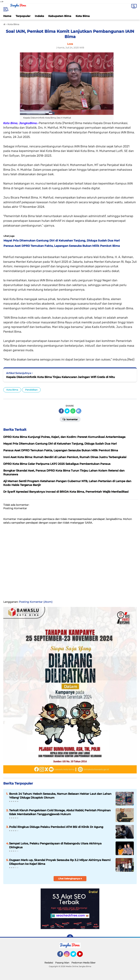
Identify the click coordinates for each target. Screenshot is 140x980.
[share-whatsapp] (73, 411)
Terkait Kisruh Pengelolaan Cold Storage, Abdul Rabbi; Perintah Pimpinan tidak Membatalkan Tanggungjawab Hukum (60, 812)
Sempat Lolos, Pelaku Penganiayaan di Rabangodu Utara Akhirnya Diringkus (55, 845)
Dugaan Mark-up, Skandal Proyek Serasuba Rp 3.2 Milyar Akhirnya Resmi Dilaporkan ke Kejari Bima (60, 862)
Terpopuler (23, 16)
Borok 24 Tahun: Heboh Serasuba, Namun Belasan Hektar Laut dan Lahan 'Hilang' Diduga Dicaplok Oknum (60, 796)
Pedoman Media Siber (83, 963)
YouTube (82, 956)
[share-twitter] (67, 411)
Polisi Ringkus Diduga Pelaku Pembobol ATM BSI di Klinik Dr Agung (56, 827)
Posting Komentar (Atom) (36, 602)
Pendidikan (31, 390)
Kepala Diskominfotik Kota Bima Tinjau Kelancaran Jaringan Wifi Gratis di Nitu (61, 377)
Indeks (39, 16)
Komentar (70, 419)
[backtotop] (70, 938)
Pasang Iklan (62, 963)
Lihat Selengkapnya (70, 879)
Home (7, 16)
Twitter (75, 956)
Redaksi (49, 963)
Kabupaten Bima (60, 16)
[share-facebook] (61, 411)
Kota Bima (83, 16)
